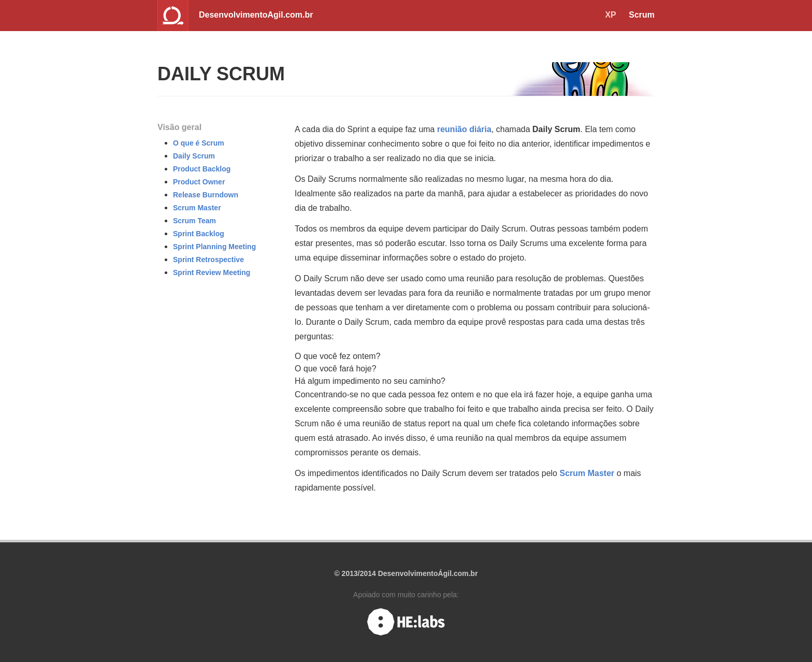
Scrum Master (197, 208)
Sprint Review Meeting (212, 272)
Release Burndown (206, 195)
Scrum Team (194, 221)
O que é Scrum (199, 143)
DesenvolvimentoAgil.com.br (256, 15)
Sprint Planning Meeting (214, 247)
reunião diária (464, 129)
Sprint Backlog (199, 234)
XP (610, 15)
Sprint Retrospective (208, 260)
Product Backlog (202, 169)
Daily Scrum (194, 156)
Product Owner (199, 182)
